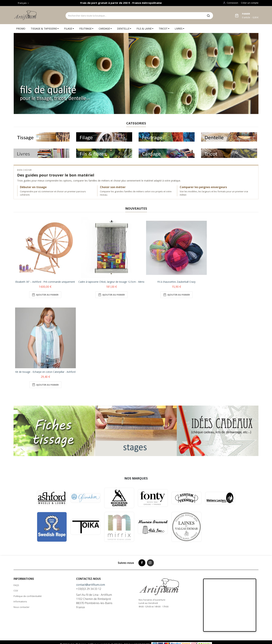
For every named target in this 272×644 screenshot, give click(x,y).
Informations (20, 601)
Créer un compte (250, 3)
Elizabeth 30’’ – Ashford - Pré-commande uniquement (45, 282)
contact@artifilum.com (91, 585)
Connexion (232, 3)
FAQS (16, 585)
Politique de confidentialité (28, 596)
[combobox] (135, 16)
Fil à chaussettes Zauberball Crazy (176, 282)
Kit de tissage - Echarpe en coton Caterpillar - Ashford (45, 372)
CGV (16, 591)
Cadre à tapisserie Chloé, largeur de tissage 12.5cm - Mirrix (111, 282)
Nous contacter (22, 607)
